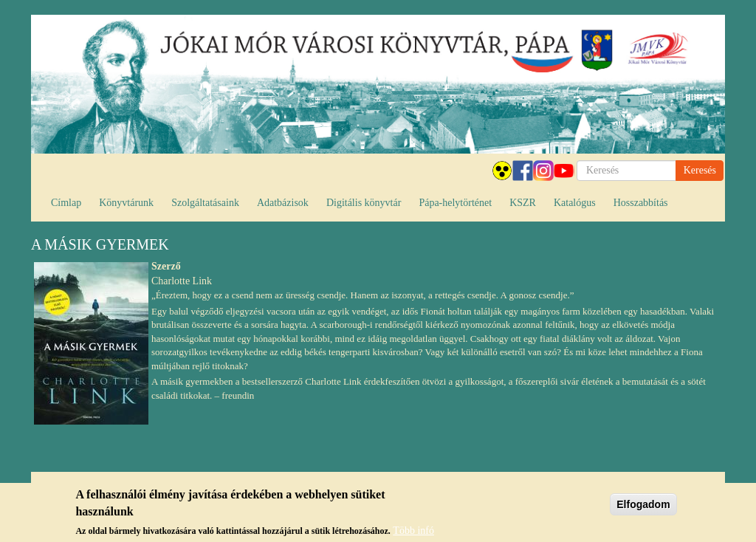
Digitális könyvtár (364, 203)
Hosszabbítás (641, 203)
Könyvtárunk (126, 203)
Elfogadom (643, 506)
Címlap (66, 203)
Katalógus (575, 203)
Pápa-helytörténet (455, 203)
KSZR (523, 203)
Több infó (413, 532)
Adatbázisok (283, 203)
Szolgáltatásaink (205, 203)
